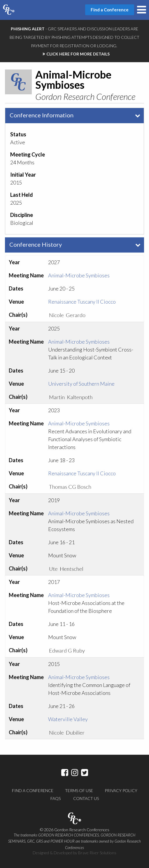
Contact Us (86, 798)
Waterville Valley (68, 719)
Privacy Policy (121, 790)
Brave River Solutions (97, 853)
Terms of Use (79, 790)
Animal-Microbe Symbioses (79, 275)
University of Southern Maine (81, 384)
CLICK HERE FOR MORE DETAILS (78, 54)
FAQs (56, 798)
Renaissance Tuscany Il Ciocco (82, 302)
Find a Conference (33, 790)
